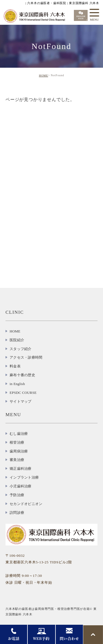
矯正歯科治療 (21, 469)
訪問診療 (17, 513)
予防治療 (17, 495)
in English (17, 384)
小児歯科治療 (21, 486)
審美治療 (17, 460)
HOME (44, 76)
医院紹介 (17, 340)
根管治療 (17, 442)
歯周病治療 (19, 451)
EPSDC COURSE (23, 393)
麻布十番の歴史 (22, 375)
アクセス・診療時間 (26, 357)
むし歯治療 (19, 434)
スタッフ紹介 (21, 349)
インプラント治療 (24, 477)
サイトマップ (21, 401)
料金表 (15, 366)
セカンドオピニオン (26, 504)
